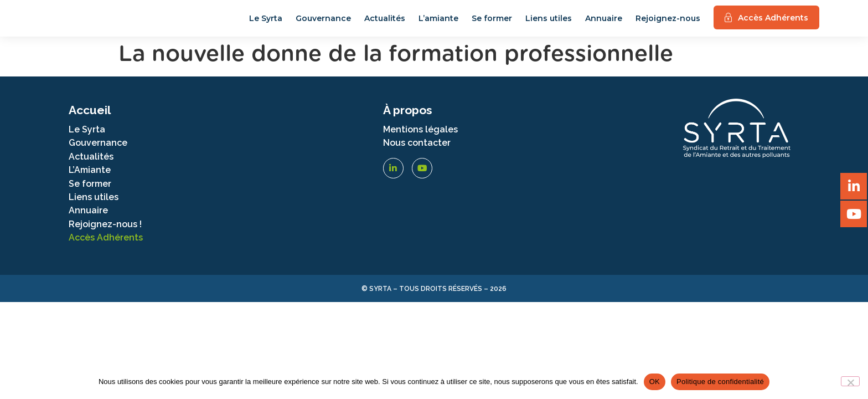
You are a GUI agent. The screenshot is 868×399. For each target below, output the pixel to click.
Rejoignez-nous (668, 24)
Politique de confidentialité (720, 382)
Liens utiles (549, 24)
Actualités (385, 24)
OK (655, 382)
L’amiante (438, 24)
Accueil (90, 121)
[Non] (850, 381)
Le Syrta (266, 24)
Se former (492, 24)
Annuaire (604, 24)
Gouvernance (323, 24)
